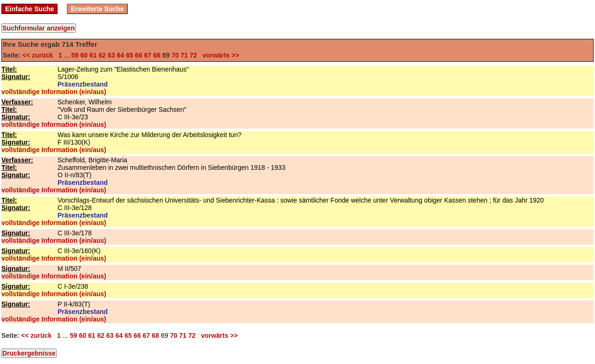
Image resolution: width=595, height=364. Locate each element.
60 (84, 55)
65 (130, 55)
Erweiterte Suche (97, 9)
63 (111, 55)
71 (184, 55)
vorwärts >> (219, 55)
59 (75, 55)
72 (193, 55)
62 (102, 55)
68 (157, 55)
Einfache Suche (29, 9)
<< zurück (40, 55)
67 (148, 55)
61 (93, 55)
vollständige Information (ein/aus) (54, 92)
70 (175, 55)
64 (121, 55)
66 (139, 55)
